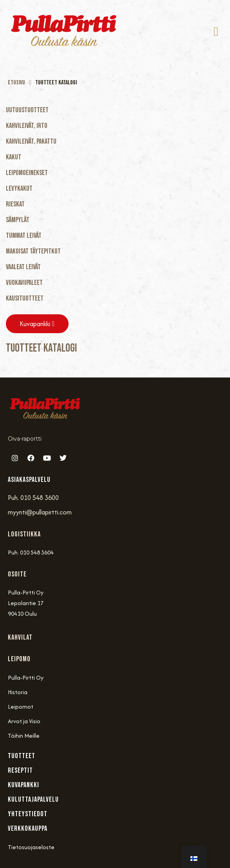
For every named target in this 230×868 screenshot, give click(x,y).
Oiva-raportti (25, 439)
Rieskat (15, 204)
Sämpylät (18, 220)
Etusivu (16, 83)
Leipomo (19, 659)
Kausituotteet (25, 298)
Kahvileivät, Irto (27, 126)
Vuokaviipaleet (24, 283)
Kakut (14, 157)
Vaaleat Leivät (23, 267)
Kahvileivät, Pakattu (31, 141)
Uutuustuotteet (27, 110)
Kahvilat (20, 637)
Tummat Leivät (24, 236)
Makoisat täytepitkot (33, 251)
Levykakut (19, 189)
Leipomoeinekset (27, 173)
